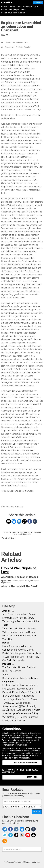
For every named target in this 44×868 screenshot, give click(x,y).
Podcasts (28, 7)
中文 (23, 696)
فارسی (14, 703)
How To (22, 618)
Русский (7, 692)
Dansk (29, 710)
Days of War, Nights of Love (16, 42)
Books (4, 7)
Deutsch (33, 685)
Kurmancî (33, 717)
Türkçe (6, 703)
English (19, 47)
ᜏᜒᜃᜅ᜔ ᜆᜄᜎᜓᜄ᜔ (17, 721)
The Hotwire (15, 671)
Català (11, 717)
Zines (5, 628)
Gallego (24, 717)
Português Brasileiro (22, 689)
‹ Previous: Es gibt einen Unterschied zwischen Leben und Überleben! (22, 533)
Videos (6, 632)
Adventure (13, 614)
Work (23, 650)
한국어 (22, 706)
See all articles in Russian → (14, 13)
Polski (15, 692)
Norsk (5, 721)
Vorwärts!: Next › (8, 538)
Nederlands (24, 703)
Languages (14, 10)
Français (7, 689)
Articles (6, 611)
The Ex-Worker (10, 667)
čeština (17, 699)
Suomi (33, 692)
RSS (12, 611)
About (24, 10)
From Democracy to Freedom (17, 646)
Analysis (23, 614)
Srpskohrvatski (10, 706)
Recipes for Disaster (25, 653)
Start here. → (33, 777)
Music (13, 632)
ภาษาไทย (7, 713)
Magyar (35, 699)
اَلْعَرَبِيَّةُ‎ (6, 710)
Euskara (26, 699)
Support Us (38, 3)
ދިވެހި (17, 717)
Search (4, 10)
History (14, 618)
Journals (13, 628)
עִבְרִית (37, 710)
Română (31, 706)
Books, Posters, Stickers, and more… (21, 678)
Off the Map (19, 660)
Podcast (7, 664)
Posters (23, 628)
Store (36, 7)
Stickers (32, 628)
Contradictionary (11, 650)
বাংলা (13, 710)
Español (27, 47)
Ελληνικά (24, 692)
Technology (8, 621)
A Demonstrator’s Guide (27, 621)
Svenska (21, 710)
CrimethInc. (7, 2)
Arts (4, 614)
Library (12, 7)
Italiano (24, 685)
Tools (19, 7)
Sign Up (37, 812)
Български (9, 47)
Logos (21, 632)
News (30, 618)
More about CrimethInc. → (27, 763)
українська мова (22, 713)
